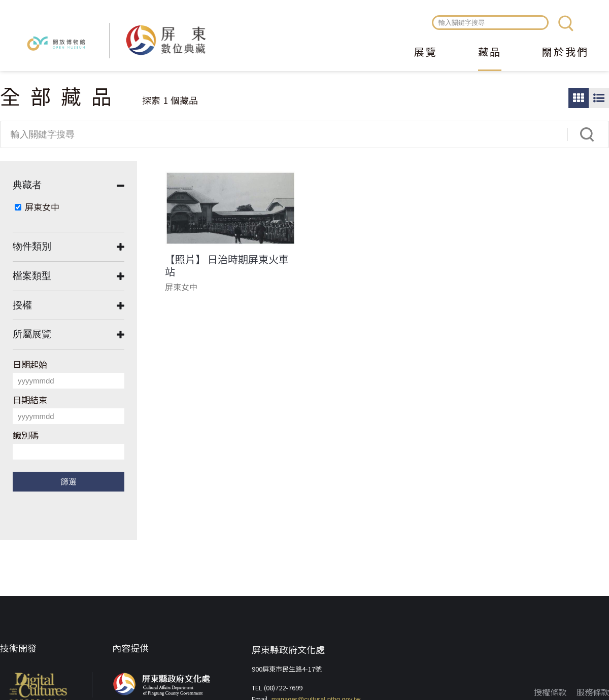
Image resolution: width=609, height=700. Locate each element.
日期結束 (30, 399)
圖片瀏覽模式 (579, 98)
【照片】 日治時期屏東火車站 (227, 265)
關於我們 (565, 53)
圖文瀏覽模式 (599, 98)
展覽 (426, 53)
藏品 (490, 53)
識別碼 (26, 435)
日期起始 (30, 364)
